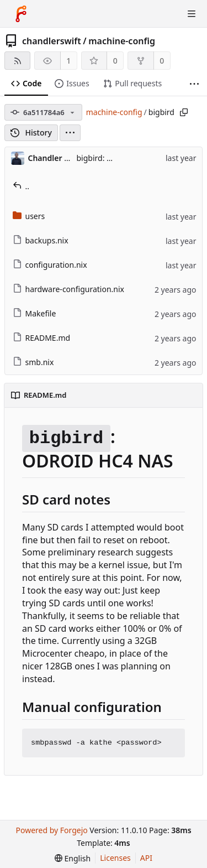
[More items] (194, 84)
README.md (42, 338)
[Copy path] (184, 112)
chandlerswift (52, 41)
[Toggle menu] (192, 14)
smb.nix (33, 362)
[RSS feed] (17, 61)
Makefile (34, 313)
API (146, 858)
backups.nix (41, 240)
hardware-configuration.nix (68, 289)
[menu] (70, 133)
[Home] (21, 14)
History (31, 132)
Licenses (115, 858)
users (29, 216)
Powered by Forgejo (51, 830)
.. (21, 186)
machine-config (122, 41)
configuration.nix (50, 265)
